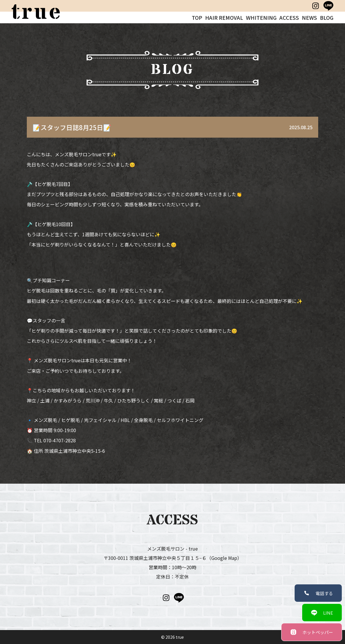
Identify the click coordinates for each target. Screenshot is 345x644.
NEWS (309, 17)
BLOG (327, 17)
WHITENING (261, 17)
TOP (197, 17)
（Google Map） (224, 558)
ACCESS (289, 17)
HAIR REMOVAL (224, 17)
